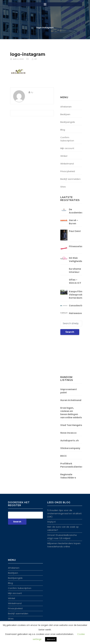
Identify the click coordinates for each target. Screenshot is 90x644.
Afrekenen (66, 107)
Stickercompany (70, 448)
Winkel (64, 156)
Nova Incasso (68, 433)
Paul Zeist (75, 231)
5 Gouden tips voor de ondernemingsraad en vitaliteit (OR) (64, 513)
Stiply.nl (51, 522)
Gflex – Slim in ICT (75, 281)
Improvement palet (69, 391)
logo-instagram (28, 54)
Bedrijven (65, 114)
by (36, 59)
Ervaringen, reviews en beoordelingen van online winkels (71, 413)
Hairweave (75, 313)
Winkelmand (67, 164)
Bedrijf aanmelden (70, 179)
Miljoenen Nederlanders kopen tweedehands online (64, 545)
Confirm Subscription (67, 139)
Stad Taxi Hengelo (71, 425)
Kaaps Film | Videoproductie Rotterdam (78, 295)
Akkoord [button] (51, 639)
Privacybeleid (68, 171)
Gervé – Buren (73, 222)
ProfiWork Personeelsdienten (72, 465)
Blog (63, 130)
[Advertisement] (75, 74)
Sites (63, 187)
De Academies (76, 211)
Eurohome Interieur (75, 270)
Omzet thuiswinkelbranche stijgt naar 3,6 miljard (62, 537)
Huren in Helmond (71, 400)
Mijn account (67, 148)
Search (70, 332)
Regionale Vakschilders (68, 476)
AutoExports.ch (70, 441)
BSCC (64, 456)
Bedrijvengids (68, 122)
